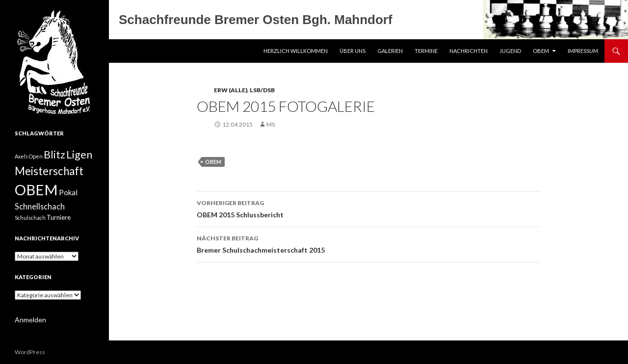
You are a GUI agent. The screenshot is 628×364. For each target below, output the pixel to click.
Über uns (353, 51)
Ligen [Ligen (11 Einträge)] (79, 155)
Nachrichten (469, 51)
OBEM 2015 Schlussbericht (368, 208)
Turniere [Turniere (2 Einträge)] (59, 217)
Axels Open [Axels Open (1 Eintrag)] (29, 156)
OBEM (541, 51)
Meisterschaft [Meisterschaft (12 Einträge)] (49, 171)
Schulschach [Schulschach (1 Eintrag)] (30, 218)
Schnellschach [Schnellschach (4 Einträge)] (40, 206)
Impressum (583, 51)
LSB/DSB (262, 90)
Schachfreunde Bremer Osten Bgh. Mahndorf (256, 20)
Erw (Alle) (231, 90)
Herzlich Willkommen (296, 51)
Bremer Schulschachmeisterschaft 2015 (368, 243)
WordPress (30, 352)
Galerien (390, 51)
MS (271, 124)
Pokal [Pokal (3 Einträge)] (68, 192)
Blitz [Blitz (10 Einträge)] (54, 155)
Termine (426, 51)
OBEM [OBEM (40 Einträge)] (36, 190)
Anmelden (30, 320)
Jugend (510, 51)
